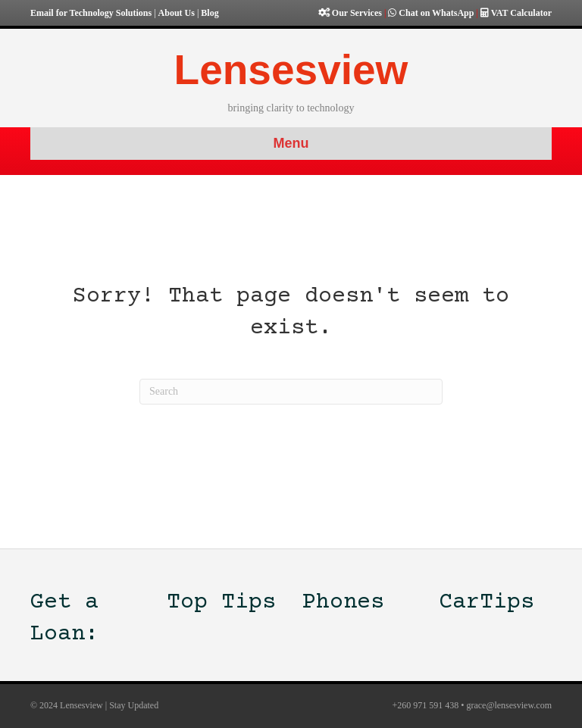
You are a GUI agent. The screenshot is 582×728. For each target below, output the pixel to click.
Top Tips (221, 603)
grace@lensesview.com (509, 705)
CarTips (487, 603)
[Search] (291, 392)
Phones (343, 603)
